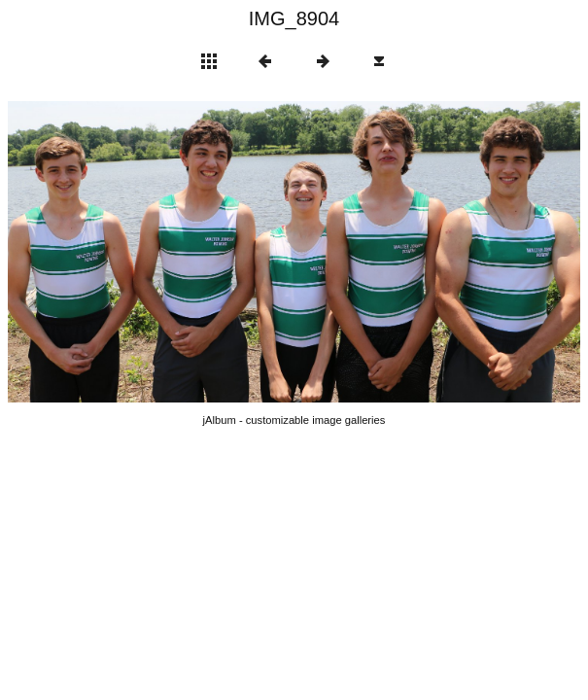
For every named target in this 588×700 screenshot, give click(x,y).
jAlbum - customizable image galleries (294, 420)
